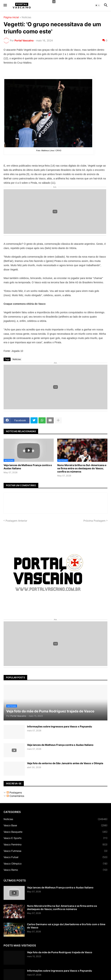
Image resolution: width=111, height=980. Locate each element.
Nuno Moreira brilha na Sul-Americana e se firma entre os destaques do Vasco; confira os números (82, 468)
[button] (5, 5)
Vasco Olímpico (56, 864)
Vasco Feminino (56, 845)
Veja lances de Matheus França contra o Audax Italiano (28, 467)
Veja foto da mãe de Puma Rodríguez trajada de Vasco (60, 952)
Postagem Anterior (16, 521)
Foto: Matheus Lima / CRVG (49, 115)
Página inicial (11, 17)
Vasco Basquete (56, 832)
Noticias (26, 17)
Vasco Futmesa (56, 851)
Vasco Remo (56, 870)
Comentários (15, 796)
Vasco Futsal (56, 857)
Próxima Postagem (94, 521)
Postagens (14, 792)
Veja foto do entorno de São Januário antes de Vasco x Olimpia (65, 763)
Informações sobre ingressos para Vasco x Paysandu (60, 726)
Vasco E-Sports (56, 838)
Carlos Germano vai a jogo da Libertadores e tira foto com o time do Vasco (66, 926)
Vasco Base (56, 825)
